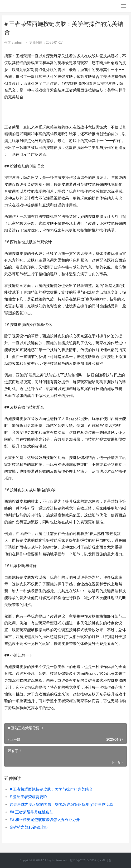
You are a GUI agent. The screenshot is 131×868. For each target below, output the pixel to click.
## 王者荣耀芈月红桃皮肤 (31, 812)
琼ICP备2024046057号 (84, 860)
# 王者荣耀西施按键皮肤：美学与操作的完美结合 (51, 789)
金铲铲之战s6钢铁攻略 (29, 827)
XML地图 (106, 860)
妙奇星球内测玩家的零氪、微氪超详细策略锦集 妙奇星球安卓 (61, 804)
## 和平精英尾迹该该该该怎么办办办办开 (45, 820)
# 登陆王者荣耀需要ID (28, 797)
